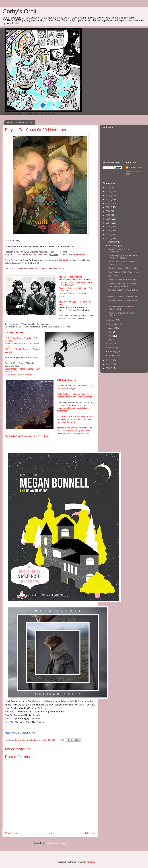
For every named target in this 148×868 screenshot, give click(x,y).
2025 (108, 192)
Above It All (113, 276)
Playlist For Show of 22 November (123, 268)
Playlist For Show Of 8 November (123, 296)
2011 (108, 364)
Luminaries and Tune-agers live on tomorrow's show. (122, 285)
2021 (108, 207)
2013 (108, 238)
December (113, 242)
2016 (108, 227)
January (112, 355)
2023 (108, 199)
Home (51, 833)
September (114, 324)
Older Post (90, 833)
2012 (108, 360)
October (112, 320)
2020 (108, 211)
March (111, 348)
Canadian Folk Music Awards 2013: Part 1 (121, 308)
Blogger (91, 862)
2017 (108, 223)
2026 (108, 188)
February (113, 351)
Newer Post (11, 833)
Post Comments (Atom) (56, 843)
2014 (108, 235)
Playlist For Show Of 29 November (118, 250)
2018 (108, 219)
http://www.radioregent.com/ (31, 255)
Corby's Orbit (20, 11)
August (112, 328)
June (111, 336)
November (113, 246)
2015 (108, 231)
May (111, 340)
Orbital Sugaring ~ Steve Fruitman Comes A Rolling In (123, 257)
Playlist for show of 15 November (122, 280)
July (110, 332)
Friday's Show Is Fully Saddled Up (123, 272)
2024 (108, 195)
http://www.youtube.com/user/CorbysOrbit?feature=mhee (39, 268)
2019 (108, 215)
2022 (108, 203)
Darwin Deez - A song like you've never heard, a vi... (122, 263)
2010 (108, 368)
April (111, 344)
